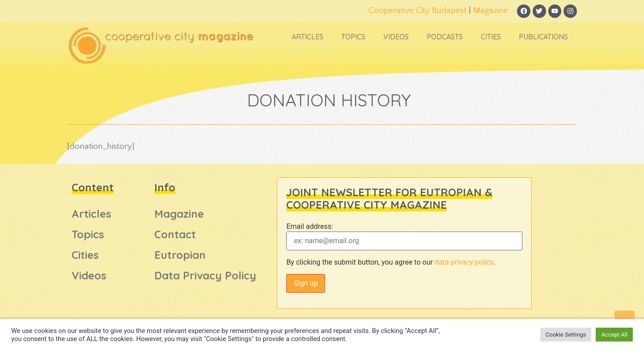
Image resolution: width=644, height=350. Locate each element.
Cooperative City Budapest (417, 11)
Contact (175, 235)
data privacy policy (464, 262)
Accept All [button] (614, 335)
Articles (307, 37)
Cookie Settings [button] (566, 335)
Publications (543, 37)
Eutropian (180, 255)
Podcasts (445, 37)
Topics (353, 37)
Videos (396, 37)
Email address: (309, 227)
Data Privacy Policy (205, 276)
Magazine (490, 11)
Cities (491, 37)
